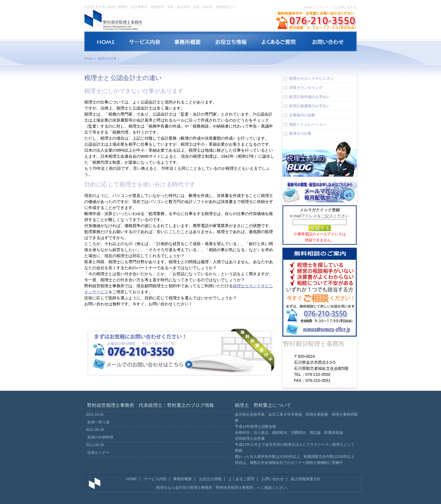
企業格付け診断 (302, 115)
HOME (132, 479)
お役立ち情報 (210, 479)
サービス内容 (155, 479)
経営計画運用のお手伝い (310, 106)
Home (308, 7)
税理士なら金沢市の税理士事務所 (184, 488)
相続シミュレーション (308, 124)
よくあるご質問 (241, 479)
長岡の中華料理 (100, 437)
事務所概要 (183, 479)
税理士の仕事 (300, 133)
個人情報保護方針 (306, 479)
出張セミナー (98, 453)
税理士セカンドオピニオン (311, 78)
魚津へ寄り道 (98, 422)
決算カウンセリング (306, 88)
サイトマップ (325, 7)
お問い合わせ (347, 7)
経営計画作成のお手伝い (310, 97)
